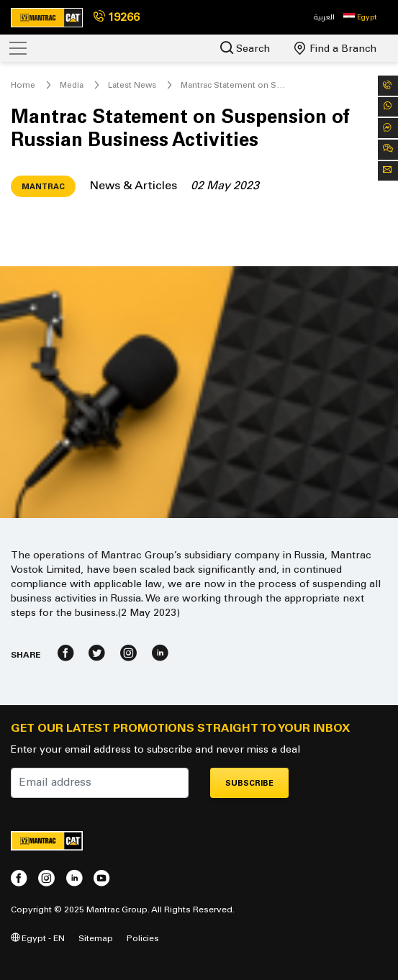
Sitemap (96, 938)
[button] (360, 17)
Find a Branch (335, 48)
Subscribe (249, 783)
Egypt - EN (38, 938)
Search (245, 48)
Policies (143, 938)
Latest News (132, 85)
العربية (324, 17)
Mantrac (43, 187)
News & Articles (133, 185)
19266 (117, 17)
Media (72, 85)
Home (23, 85)
